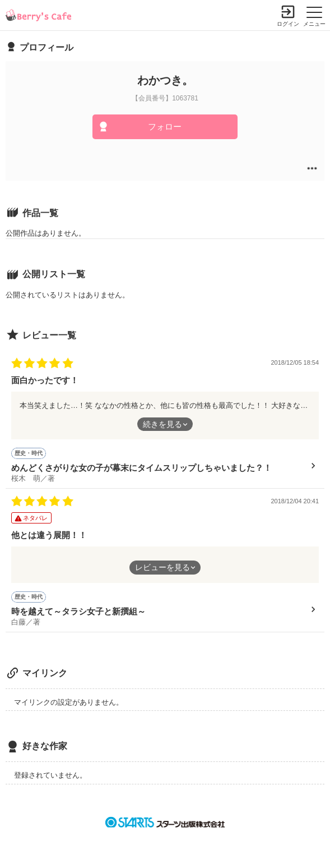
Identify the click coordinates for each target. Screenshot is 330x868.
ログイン (288, 24)
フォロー (165, 127)
